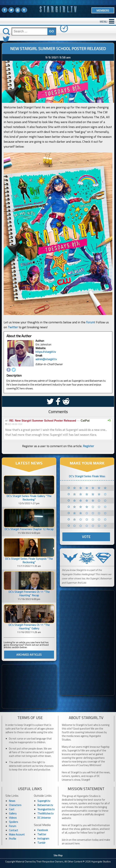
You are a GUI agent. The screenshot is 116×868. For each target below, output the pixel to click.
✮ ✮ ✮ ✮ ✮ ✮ (90, 488)
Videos (13, 818)
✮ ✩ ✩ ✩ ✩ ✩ (90, 519)
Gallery (13, 813)
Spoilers (14, 822)
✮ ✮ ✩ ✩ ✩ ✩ (90, 513)
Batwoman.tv (45, 805)
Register (88, 446)
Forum (13, 826)
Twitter (13, 327)
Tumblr (41, 843)
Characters (15, 805)
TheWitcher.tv (45, 813)
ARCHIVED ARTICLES (29, 655)
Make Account (17, 834)
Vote (86, 537)
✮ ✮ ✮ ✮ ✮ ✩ (90, 494)
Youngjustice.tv (46, 809)
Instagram (43, 839)
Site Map (58, 855)
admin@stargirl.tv (46, 359)
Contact (14, 830)
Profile (13, 839)
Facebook (43, 830)
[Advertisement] (29, 686)
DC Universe (44, 818)
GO (52, 31)
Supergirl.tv (44, 801)
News (12, 801)
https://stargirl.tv (46, 352)
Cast (12, 809)
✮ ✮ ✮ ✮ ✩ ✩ (90, 501)
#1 (7, 421)
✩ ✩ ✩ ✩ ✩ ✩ (90, 526)
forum (90, 322)
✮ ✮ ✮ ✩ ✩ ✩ (90, 507)
